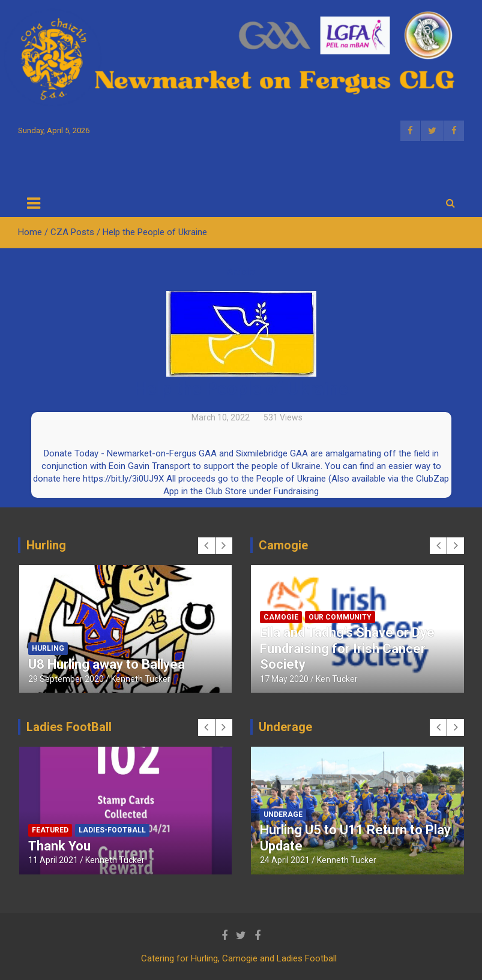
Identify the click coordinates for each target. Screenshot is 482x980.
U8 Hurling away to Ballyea (107, 664)
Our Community (340, 617)
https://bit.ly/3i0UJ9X (123, 479)
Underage (283, 814)
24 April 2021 (285, 860)
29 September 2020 (66, 679)
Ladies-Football (112, 830)
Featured (50, 830)
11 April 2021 (53, 860)
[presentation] (206, 546)
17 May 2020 (284, 679)
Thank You (59, 846)
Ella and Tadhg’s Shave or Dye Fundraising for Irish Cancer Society (347, 648)
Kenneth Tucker (141, 679)
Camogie (281, 617)
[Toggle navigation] (34, 203)
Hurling (48, 648)
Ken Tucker (337, 679)
